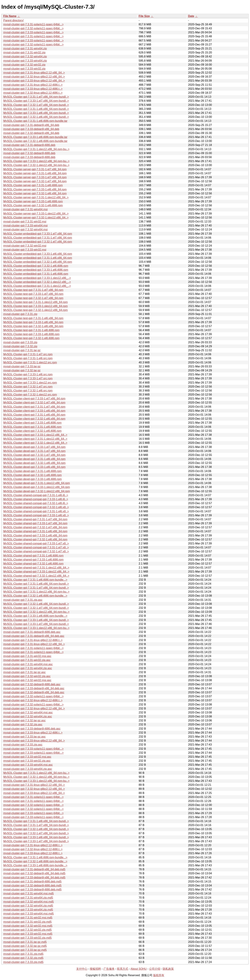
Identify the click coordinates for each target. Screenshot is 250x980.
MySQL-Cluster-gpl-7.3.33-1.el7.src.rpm (28, 378)
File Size (144, 16)
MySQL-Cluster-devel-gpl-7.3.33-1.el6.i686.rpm (32, 479)
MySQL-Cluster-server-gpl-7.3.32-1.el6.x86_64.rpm (35, 193)
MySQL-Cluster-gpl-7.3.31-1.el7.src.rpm (28, 354)
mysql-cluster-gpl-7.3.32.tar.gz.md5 (25, 946)
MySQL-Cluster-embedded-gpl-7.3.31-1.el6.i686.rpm (36, 274)
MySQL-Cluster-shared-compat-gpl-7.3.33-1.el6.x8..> (36, 515)
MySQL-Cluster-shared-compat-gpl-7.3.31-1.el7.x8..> (36, 547)
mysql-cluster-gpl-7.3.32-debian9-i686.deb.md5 (32, 886)
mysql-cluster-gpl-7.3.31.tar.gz (22, 350)
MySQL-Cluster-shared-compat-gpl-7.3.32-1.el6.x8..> (36, 507)
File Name (10, 16)
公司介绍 (155, 969)
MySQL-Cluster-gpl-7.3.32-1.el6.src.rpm (28, 391)
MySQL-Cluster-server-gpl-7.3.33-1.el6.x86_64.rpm (35, 189)
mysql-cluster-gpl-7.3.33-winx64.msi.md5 (29, 914)
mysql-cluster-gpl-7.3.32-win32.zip (24, 65)
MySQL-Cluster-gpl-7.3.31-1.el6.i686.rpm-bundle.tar (35, 121)
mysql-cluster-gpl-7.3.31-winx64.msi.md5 (29, 893)
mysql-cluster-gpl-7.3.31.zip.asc (23, 600)
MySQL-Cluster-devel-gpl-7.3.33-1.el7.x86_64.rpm (34, 447)
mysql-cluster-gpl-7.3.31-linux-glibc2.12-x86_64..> (34, 73)
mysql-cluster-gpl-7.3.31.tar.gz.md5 (25, 942)
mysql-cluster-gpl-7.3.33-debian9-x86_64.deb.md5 (34, 878)
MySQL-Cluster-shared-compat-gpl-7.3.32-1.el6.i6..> (36, 503)
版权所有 (159, 975)
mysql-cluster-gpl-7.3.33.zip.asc (23, 745)
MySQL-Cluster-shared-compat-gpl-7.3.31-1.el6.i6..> (36, 495)
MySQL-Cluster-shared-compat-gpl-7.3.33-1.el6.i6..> (36, 499)
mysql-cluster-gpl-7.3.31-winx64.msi (25, 209)
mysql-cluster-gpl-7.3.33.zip (20, 342)
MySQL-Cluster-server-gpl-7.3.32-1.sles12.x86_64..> (36, 218)
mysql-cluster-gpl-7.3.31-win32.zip (24, 52)
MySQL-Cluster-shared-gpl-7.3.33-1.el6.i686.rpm (33, 560)
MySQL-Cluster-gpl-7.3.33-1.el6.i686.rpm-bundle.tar (35, 137)
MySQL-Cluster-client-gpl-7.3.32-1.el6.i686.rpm (32, 431)
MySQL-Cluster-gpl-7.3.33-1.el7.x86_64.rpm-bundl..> (36, 101)
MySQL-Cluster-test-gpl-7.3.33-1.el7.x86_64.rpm (33, 294)
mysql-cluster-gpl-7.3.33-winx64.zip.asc (28, 769)
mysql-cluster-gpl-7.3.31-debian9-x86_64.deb (31, 125)
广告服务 (109, 969)
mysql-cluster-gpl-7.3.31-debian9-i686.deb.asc (32, 632)
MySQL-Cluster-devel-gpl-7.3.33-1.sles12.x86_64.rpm (37, 487)
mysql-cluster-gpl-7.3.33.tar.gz (22, 366)
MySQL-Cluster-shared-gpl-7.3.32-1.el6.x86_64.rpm (35, 539)
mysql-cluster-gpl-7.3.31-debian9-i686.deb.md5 (32, 882)
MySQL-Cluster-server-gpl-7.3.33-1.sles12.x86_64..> (36, 214)
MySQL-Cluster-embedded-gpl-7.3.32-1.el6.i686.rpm (36, 266)
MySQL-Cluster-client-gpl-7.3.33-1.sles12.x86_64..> (35, 435)
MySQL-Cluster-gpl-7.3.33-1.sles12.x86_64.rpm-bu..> (36, 161)
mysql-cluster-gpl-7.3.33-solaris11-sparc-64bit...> (33, 32)
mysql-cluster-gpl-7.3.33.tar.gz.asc (24, 737)
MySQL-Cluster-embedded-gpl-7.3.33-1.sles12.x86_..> (37, 278)
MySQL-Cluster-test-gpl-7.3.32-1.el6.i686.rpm (31, 338)
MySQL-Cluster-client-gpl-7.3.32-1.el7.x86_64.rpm (34, 403)
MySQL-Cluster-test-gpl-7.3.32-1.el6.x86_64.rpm (33, 326)
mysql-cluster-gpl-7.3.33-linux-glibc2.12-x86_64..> (34, 81)
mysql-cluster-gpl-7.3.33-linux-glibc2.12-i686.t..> (33, 89)
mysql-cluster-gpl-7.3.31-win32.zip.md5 (27, 922)
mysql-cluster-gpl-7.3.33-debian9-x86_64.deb (31, 129)
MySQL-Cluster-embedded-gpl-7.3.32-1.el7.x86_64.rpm (38, 242)
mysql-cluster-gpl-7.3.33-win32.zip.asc (27, 761)
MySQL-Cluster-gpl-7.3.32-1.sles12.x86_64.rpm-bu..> (36, 165)
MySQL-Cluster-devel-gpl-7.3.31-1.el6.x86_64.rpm (34, 459)
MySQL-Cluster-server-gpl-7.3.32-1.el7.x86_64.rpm (35, 181)
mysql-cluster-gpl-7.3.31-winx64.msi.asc (28, 664)
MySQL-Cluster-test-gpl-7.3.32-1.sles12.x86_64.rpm (36, 310)
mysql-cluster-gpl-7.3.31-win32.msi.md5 (28, 918)
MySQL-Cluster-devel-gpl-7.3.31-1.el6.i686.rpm (32, 471)
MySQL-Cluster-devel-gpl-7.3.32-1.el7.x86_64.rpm (34, 455)
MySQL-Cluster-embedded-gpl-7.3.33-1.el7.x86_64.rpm (38, 234)
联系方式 (123, 969)
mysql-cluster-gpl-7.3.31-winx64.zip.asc (28, 668)
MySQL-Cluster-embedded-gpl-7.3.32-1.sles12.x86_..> (37, 282)
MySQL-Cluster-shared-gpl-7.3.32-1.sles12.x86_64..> (36, 576)
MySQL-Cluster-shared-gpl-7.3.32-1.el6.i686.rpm (33, 564)
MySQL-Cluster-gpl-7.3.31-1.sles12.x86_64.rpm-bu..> (36, 149)
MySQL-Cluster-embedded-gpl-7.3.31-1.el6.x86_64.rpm (38, 258)
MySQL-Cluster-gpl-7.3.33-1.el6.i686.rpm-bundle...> (35, 616)
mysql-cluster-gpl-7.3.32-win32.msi (25, 246)
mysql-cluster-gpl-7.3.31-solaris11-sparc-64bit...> (33, 24)
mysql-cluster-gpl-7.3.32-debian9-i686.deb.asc (32, 684)
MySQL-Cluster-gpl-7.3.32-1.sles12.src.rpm (30, 395)
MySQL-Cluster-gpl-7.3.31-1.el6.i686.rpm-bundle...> (35, 580)
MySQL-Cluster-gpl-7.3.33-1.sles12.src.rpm (30, 383)
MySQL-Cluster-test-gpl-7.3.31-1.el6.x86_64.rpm (33, 318)
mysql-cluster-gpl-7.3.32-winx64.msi (25, 230)
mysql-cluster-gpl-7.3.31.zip (20, 314)
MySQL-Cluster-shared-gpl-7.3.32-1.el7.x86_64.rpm (35, 527)
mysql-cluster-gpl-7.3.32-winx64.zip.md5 (28, 906)
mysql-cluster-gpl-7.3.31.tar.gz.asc (24, 672)
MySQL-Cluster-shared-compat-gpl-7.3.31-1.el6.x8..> (36, 511)
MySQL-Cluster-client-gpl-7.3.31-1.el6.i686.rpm (32, 427)
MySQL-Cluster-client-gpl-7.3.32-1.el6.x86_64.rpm (34, 419)
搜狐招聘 (95, 969)
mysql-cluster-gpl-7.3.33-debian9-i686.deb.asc (32, 729)
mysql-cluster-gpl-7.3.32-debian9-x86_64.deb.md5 (34, 873)
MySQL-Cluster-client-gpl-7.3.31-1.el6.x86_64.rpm (34, 415)
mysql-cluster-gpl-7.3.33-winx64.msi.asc (28, 765)
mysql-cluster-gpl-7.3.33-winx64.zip (25, 61)
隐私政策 (168, 969)
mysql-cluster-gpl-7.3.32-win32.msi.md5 (28, 926)
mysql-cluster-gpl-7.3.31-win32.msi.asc (27, 656)
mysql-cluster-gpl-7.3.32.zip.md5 (23, 958)
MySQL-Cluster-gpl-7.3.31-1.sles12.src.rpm (30, 362)
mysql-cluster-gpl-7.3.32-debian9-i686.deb (29, 153)
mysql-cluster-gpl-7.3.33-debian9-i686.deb (29, 157)
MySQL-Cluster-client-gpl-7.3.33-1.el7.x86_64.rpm (34, 399)
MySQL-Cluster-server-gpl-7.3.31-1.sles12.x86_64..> (36, 197)
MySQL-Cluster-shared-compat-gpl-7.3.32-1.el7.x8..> (36, 551)
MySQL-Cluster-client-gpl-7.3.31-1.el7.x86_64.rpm (34, 407)
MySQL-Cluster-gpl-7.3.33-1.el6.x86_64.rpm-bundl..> (36, 113)
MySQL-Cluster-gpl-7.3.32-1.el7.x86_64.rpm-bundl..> (36, 105)
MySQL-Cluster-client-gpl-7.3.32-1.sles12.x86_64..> (35, 443)
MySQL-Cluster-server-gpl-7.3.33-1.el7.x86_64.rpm (35, 177)
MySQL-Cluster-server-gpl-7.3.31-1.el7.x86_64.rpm (35, 169)
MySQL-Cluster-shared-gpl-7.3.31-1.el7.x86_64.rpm (35, 519)
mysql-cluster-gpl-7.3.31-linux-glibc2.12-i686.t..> (33, 85)
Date (191, 16)
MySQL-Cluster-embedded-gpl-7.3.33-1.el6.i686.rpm (36, 270)
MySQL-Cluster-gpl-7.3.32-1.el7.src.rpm (28, 387)
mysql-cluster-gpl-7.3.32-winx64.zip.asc (28, 716)
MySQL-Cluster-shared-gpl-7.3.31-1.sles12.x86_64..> (36, 568)
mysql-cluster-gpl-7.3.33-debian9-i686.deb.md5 (32, 889)
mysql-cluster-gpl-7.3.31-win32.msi (25, 222)
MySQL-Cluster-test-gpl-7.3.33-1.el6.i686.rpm (31, 334)
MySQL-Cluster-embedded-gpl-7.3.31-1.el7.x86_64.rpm (38, 238)
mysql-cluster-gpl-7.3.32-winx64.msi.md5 (29, 902)
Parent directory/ (13, 20)
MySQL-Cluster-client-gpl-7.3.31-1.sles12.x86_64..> (35, 439)
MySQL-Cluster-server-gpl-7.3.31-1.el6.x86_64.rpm (35, 173)
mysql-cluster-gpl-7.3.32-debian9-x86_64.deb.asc (34, 692)
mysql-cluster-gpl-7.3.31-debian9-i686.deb (29, 145)
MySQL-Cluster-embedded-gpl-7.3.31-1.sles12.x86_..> (37, 286)
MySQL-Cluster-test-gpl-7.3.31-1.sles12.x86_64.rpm (36, 302)
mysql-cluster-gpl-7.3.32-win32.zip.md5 (27, 930)
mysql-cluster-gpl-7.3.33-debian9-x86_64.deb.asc (34, 688)
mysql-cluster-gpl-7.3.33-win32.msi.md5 (28, 934)
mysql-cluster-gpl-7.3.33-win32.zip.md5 (27, 938)
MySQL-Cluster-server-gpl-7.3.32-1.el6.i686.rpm (33, 205)
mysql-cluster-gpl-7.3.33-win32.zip (24, 69)
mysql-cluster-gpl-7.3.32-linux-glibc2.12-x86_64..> (34, 77)
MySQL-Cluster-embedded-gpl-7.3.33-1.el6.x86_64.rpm (38, 254)
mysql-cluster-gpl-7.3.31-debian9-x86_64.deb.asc (34, 636)
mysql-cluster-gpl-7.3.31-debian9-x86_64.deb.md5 (34, 869)
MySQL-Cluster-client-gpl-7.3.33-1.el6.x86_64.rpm (34, 411)
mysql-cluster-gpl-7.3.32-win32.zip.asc (27, 676)
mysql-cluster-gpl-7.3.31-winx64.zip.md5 (28, 898)
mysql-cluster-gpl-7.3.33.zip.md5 (23, 962)
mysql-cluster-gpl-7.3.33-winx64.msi (25, 226)
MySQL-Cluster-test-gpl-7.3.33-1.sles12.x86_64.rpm (36, 306)
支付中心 (82, 969)
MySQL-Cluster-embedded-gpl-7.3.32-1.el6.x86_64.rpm (38, 262)
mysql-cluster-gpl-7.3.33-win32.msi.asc (27, 757)
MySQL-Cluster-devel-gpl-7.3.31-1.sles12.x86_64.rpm (37, 483)
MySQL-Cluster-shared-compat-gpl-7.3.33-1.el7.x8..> (36, 543)
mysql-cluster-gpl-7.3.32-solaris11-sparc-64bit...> (33, 28)
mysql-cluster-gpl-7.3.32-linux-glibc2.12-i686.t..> (33, 93)
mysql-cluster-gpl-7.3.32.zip (20, 346)
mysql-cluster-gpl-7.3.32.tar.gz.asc (24, 720)
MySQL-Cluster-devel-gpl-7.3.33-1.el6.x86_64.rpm (34, 467)
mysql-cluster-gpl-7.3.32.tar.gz (22, 370)
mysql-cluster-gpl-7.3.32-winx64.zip (25, 56)
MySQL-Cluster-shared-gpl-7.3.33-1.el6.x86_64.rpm (35, 535)
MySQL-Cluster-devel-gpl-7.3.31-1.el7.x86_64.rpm (34, 451)
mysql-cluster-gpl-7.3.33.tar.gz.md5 (25, 950)
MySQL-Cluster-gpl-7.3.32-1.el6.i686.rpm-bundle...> (35, 596)
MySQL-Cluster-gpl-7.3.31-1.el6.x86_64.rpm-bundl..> (36, 109)
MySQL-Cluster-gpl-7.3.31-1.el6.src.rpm (28, 358)
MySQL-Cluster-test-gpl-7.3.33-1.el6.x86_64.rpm (33, 322)
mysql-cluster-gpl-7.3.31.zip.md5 (23, 954)
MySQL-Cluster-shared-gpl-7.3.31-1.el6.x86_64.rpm (35, 531)
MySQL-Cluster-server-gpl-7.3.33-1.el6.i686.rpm (33, 201)
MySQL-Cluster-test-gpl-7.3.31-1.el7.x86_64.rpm (33, 290)
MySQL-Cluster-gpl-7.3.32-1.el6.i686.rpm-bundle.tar (35, 141)
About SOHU (139, 969)
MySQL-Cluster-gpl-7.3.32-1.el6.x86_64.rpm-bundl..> (36, 117)
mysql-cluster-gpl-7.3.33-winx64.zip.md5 (28, 910)
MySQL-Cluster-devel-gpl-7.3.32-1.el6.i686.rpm (32, 475)
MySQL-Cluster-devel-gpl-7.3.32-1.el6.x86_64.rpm (34, 463)
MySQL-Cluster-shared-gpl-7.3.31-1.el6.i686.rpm (33, 556)
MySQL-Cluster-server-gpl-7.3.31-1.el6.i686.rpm (33, 185)
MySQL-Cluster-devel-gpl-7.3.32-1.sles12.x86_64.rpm (37, 491)
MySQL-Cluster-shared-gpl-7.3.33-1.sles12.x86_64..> (36, 572)
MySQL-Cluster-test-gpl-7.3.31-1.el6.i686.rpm (31, 330)
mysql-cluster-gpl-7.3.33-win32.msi (25, 250)
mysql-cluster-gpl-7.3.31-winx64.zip (25, 49)
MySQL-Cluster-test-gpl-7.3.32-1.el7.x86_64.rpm (33, 298)
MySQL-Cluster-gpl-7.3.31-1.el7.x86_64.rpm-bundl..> (36, 97)
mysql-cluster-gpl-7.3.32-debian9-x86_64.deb (31, 133)
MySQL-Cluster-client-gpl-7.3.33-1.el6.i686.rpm (32, 423)
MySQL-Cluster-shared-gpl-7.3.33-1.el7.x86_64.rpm (35, 523)
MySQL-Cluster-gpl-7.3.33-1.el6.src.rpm (28, 374)
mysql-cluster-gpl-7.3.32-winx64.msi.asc (28, 712)
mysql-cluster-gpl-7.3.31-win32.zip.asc (27, 660)
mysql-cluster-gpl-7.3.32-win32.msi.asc (27, 680)
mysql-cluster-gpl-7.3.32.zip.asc (23, 724)
